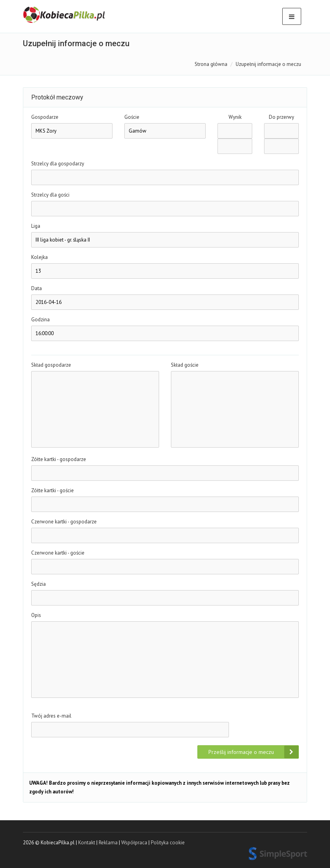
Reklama (108, 843)
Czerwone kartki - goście (58, 553)
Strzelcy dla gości (50, 195)
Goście (132, 117)
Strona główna (211, 64)
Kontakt (87, 843)
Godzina (40, 320)
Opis (36, 615)
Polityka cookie (168, 843)
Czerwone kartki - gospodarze (64, 522)
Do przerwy (281, 117)
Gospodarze (45, 117)
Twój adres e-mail (51, 716)
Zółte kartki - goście (52, 490)
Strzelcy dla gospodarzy (58, 164)
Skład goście (185, 365)
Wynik (235, 117)
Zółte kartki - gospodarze (59, 459)
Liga (36, 226)
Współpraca (134, 843)
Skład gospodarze (51, 365)
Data (37, 288)
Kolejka (39, 257)
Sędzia (38, 584)
